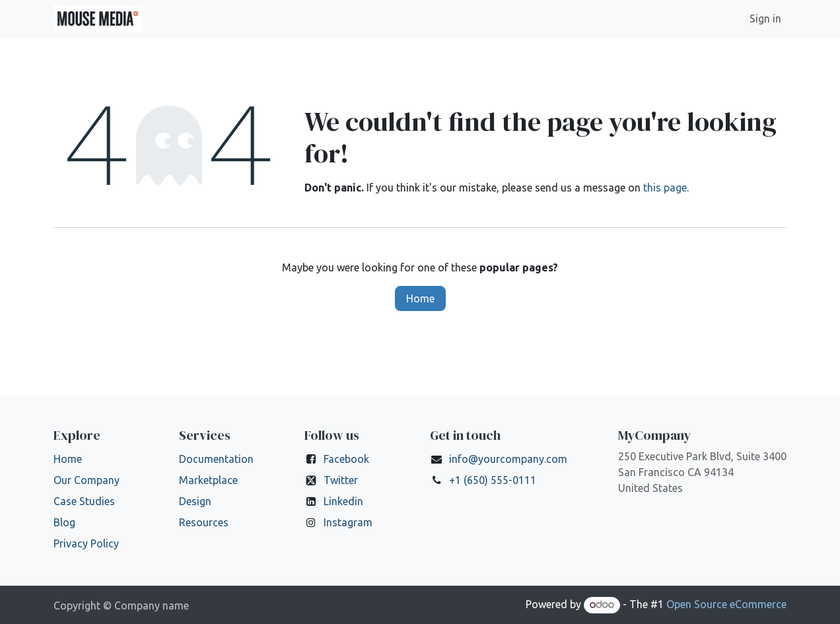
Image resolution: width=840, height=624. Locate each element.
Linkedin (343, 501)
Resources (204, 522)
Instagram (348, 522)
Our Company (87, 480)
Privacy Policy (86, 543)
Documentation (216, 459)
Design (195, 501)
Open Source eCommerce (726, 604)
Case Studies (84, 501)
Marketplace (208, 480)
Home (420, 298)
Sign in (765, 18)
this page (665, 188)
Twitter (341, 480)
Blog (64, 522)
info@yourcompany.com (508, 459)
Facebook (346, 459)
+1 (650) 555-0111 (493, 480)
